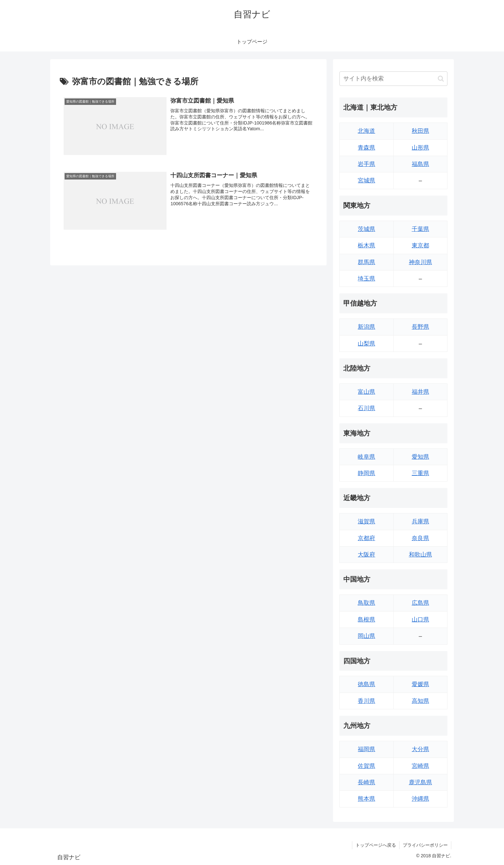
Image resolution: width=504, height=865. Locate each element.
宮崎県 (420, 766)
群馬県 (366, 262)
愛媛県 (420, 684)
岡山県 (366, 636)
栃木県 (366, 245)
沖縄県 (420, 799)
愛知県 (420, 457)
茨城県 (366, 229)
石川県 (366, 408)
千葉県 (420, 229)
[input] (393, 79)
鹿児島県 (420, 782)
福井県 (420, 392)
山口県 (420, 620)
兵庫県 (420, 521)
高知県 (420, 701)
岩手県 (366, 164)
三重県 (420, 473)
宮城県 (366, 180)
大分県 (420, 749)
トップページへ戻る (376, 845)
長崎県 (366, 782)
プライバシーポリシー (425, 845)
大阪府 (366, 555)
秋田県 (420, 131)
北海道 (366, 131)
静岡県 (366, 473)
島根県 (366, 620)
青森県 (366, 148)
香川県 (366, 701)
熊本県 (366, 799)
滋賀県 (366, 521)
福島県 (420, 164)
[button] (441, 79)
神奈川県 (420, 262)
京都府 (366, 538)
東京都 (420, 245)
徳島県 (366, 684)
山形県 (420, 148)
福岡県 (366, 749)
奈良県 (420, 538)
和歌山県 (420, 555)
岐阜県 (366, 457)
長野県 (420, 327)
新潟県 (366, 327)
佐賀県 (366, 766)
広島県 (420, 603)
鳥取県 (366, 603)
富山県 (366, 392)
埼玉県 (366, 279)
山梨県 (366, 344)
